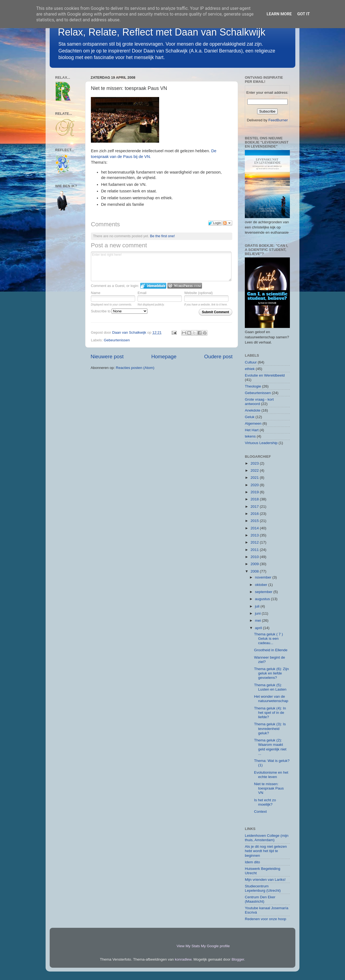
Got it (304, 14)
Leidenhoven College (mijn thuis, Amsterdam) (267, 838)
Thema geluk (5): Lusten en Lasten (270, 687)
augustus (263, 599)
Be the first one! (163, 236)
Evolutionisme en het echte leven (271, 775)
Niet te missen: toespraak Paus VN (269, 788)
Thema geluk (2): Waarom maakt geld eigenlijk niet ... (270, 747)
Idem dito (252, 862)
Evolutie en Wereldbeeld (265, 375)
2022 (255, 470)
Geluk (250, 417)
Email (142, 293)
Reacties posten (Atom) (135, 368)
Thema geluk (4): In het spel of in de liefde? (270, 713)
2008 (255, 571)
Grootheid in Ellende (271, 650)
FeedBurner (278, 120)
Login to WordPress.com (185, 286)
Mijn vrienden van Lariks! (265, 880)
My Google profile (215, 946)
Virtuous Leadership (261, 443)
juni (258, 613)
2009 (255, 564)
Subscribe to (119, 311)
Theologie (253, 386)
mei (258, 620)
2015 (255, 521)
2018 (255, 499)
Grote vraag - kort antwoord (259, 402)
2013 (255, 535)
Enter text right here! (161, 266)
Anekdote (253, 410)
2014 (255, 528)
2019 (255, 492)
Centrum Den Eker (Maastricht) (260, 899)
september (264, 592)
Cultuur (251, 362)
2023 (255, 463)
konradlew (183, 959)
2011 (255, 550)
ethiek (250, 369)
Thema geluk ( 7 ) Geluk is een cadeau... (269, 639)
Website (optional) (199, 293)
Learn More (279, 14)
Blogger (238, 959)
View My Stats (188, 946)
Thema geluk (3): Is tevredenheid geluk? (270, 728)
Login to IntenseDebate (153, 286)
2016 (255, 514)
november (264, 577)
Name (96, 293)
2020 (255, 485)
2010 (255, 557)
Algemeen (253, 423)
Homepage (164, 357)
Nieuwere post (107, 357)
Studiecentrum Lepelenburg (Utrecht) (263, 888)
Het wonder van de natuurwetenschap (271, 699)
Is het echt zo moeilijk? (265, 802)
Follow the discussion (227, 223)
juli (258, 606)
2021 (255, 478)
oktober (262, 585)
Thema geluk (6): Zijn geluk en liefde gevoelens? (272, 673)
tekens (250, 436)
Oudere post (218, 357)
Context (261, 812)
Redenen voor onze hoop (266, 919)
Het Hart (252, 430)
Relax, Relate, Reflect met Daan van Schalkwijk (162, 32)
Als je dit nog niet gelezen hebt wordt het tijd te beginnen (266, 851)
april (259, 628)
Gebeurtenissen (117, 340)
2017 (255, 507)
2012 (255, 542)
